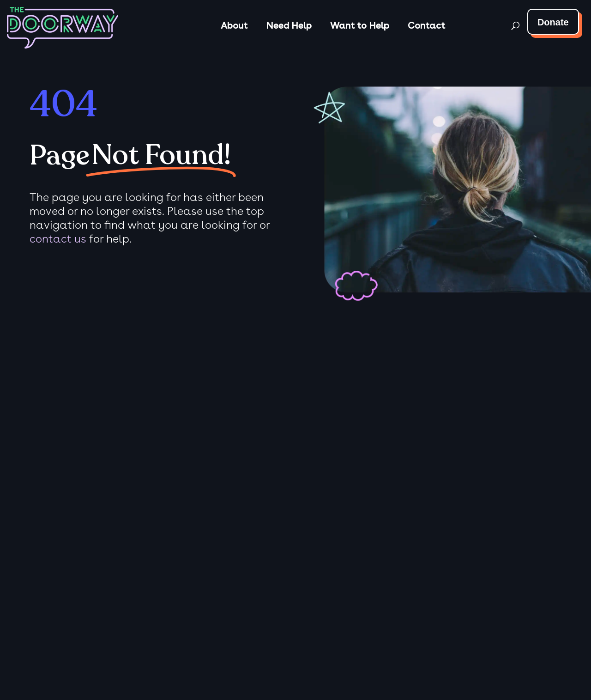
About (234, 25)
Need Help (289, 25)
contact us (58, 239)
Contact (426, 25)
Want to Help (360, 25)
